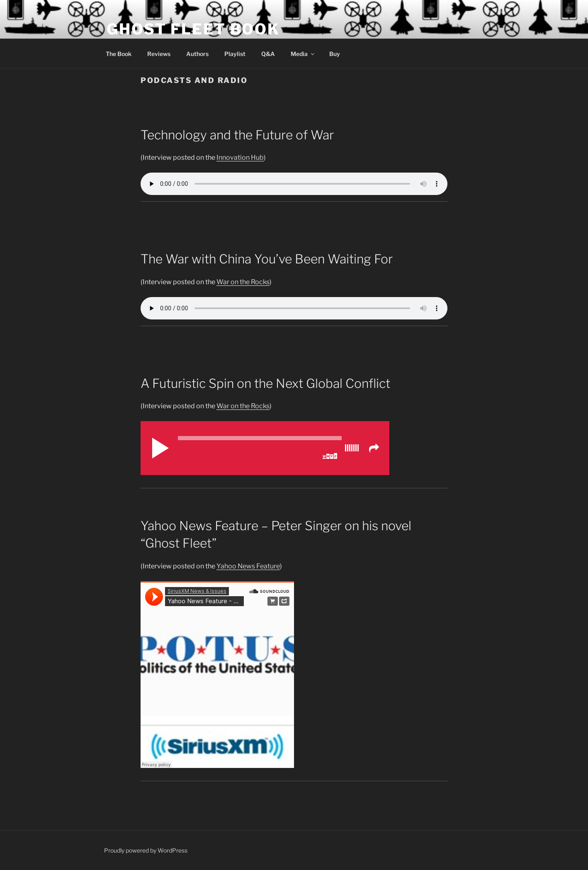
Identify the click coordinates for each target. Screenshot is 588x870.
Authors (197, 54)
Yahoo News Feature (248, 566)
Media (303, 54)
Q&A (268, 54)
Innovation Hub (240, 157)
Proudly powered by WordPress (146, 850)
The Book (119, 54)
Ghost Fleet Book (193, 29)
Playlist (235, 54)
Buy (335, 54)
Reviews (159, 54)
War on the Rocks (243, 282)
